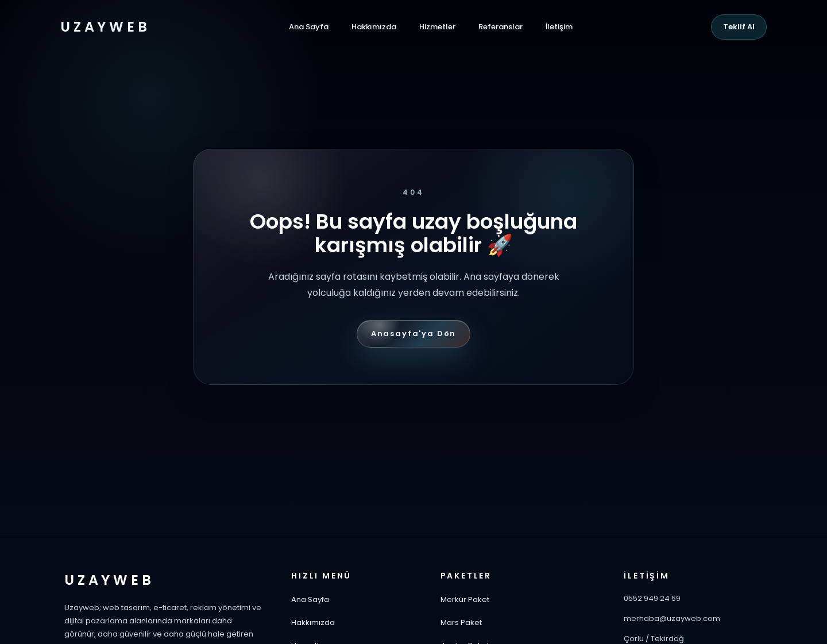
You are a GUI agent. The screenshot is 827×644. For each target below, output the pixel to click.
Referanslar (501, 27)
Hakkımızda (374, 27)
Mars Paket (461, 622)
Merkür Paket (465, 599)
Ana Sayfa (309, 27)
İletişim (559, 27)
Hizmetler (437, 27)
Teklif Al (739, 27)
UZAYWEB (105, 27)
